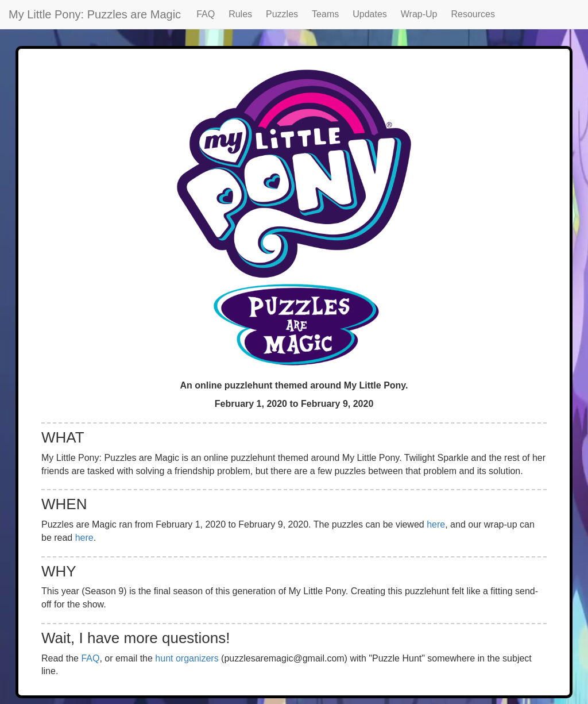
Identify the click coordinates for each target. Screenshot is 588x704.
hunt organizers (187, 658)
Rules (240, 14)
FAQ (206, 14)
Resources (473, 14)
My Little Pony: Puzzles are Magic (95, 14)
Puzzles (282, 14)
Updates (370, 14)
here (436, 524)
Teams (325, 14)
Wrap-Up (419, 14)
